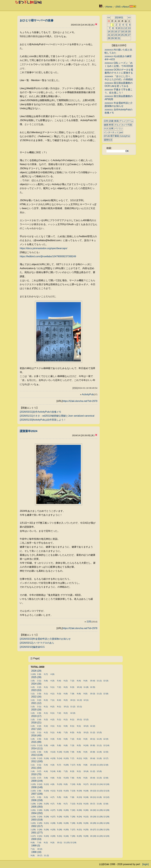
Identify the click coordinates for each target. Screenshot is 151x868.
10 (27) (93, 830)
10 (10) (93, 765)
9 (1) (59, 707)
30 (116, 38)
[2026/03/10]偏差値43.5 (32, 647)
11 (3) (99, 778)
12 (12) (106, 797)
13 (129, 28)
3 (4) (46, 765)
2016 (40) (36, 735)
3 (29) (46, 817)
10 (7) (93, 804)
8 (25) (79, 836)
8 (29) (79, 823)
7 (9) (72, 694)
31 (119, 38)
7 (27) (73, 830)
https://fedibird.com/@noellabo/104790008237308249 (48, 256)
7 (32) (73, 810)
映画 (116, 121)
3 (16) (46, 758)
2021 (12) (36, 703)
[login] (145, 864)
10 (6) (93, 745)
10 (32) (93, 810)
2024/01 (119, 18)
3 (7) (46, 674)
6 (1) (46, 707)
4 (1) (52, 694)
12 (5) (93, 687)
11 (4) (99, 739)
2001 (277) (37, 833)
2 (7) (39, 778)
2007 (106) (37, 794)
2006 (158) (37, 800)
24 (119, 35)
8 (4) (79, 681)
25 (122, 35)
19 (126, 32)
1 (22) (33, 823)
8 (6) (79, 694)
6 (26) (66, 765)
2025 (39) (36, 677)
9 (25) (86, 830)
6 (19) (66, 752)
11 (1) (99, 681)
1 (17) (33, 836)
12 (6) (99, 771)
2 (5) (39, 694)
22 (112, 35)
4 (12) (53, 752)
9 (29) (86, 836)
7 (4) (39, 842)
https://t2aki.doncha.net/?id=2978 (80, 628)
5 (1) (52, 687)
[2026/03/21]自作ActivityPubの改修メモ (40, 412)
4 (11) (53, 791)
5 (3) (59, 694)
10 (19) (93, 817)
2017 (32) (36, 729)
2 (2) (39, 687)
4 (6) (52, 674)
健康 (106, 125)
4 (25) (53, 830)
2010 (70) (36, 774)
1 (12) (33, 778)
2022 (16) (36, 697)
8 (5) (72, 732)
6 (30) (66, 810)
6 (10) (66, 758)
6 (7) (66, 804)
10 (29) (93, 823)
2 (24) (40, 817)
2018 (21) (36, 723)
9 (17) (86, 784)
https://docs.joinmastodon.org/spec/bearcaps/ (44, 248)
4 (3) (52, 681)
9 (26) (86, 823)
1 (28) (33, 804)
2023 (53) (36, 690)
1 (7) (33, 797)
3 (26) (46, 810)
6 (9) (66, 694)
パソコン (119, 129)
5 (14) (60, 758)
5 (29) (60, 810)
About (126, 7)
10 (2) (86, 726)
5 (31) (60, 836)
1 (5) (33, 681)
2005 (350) (37, 807)
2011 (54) (36, 768)
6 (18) (66, 836)
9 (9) (33, 855)
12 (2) (86, 719)
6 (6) (66, 726)
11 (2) (99, 694)
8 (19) (79, 791)
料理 (111, 125)
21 (109, 35)
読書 (111, 121)
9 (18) (86, 791)
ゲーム (130, 121)
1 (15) (33, 752)
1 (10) (33, 674)
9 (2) (66, 700)
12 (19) (73, 842)
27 (129, 35)
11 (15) (67, 842)
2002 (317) (37, 826)
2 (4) (39, 719)
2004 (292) (37, 813)
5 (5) (59, 797)
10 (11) (93, 797)
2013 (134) (37, 755)
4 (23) (53, 758)
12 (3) (106, 681)
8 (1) (72, 719)
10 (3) (93, 694)
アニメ (123, 121)
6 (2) (66, 681)
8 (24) (79, 817)
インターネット (111, 132)
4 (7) (52, 797)
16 (116, 32)
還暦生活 (108, 140)
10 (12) (93, 784)
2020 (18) (36, 710)
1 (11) (33, 745)
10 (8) (93, 752)
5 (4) (59, 681)
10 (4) (93, 681)
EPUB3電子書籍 (111, 136)
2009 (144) (37, 781)
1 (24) (33, 817)
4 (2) (52, 719)
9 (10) (86, 804)
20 (129, 32)
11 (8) (86, 687)
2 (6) (39, 674)
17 (119, 32)
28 (109, 38)
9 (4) (85, 681)
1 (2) (33, 687)
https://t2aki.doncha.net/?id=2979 (80, 401)
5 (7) (59, 765)
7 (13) (73, 791)
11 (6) (99, 752)
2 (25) (40, 823)
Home (109, 7)
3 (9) (46, 745)
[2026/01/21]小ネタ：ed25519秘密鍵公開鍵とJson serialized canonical (57, 416)
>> (129, 18)
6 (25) (66, 817)
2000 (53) (36, 839)
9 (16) (86, 745)
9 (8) (85, 765)
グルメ (118, 125)
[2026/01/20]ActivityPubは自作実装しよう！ (43, 420)
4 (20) (53, 836)
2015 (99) (36, 742)
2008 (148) (37, 787)
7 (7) (72, 758)
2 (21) (40, 836)
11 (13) (100, 791)
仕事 (111, 129)
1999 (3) (36, 846)
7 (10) (73, 784)
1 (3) (33, 707)
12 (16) (106, 784)
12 (126, 28)
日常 (92, 622)
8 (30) (79, 810)
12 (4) (73, 713)
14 (109, 32)
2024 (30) (36, 684)
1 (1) (33, 694)
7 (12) (73, 804)
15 (112, 32)
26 (126, 35)
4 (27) (53, 810)
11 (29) (100, 810)
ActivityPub (90, 394)
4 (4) (46, 771)
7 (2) (72, 681)
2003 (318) (37, 820)
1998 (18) (36, 852)
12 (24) (106, 836)
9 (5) (85, 694)
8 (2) (66, 687)
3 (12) (46, 784)
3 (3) (46, 797)
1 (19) (33, 758)
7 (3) (66, 732)
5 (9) (59, 804)
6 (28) (66, 823)
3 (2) (39, 700)
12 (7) (106, 758)
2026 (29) (36, 671)
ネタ (106, 129)
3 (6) (46, 681)
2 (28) (40, 804)
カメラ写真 (127, 125)
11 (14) (100, 784)
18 (122, 32)
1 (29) (33, 830)
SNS (118, 7)
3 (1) (46, 687)
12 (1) (86, 700)
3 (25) (46, 804)
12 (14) (106, 745)
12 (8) (106, 694)
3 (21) (46, 823)
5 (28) (60, 817)
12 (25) (106, 830)
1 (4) (33, 739)
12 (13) (106, 791)
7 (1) (52, 700)
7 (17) (73, 765)
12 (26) (106, 823)
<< (109, 18)
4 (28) (53, 823)
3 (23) (46, 836)
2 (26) (40, 810)
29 (112, 38)
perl (121, 132)
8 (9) (79, 784)
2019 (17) (36, 716)
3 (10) (46, 791)
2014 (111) (37, 748)
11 (122, 28)
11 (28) (100, 823)
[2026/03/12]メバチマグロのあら (37, 643)
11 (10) (100, 765)
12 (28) (106, 810)
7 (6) (72, 778)
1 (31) (33, 810)
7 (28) (73, 823)
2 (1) (39, 681)
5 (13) (60, 791)
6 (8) (66, 745)
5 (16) (60, 752)
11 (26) (100, 817)
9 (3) (72, 687)
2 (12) (40, 745)
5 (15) (60, 784)
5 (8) (59, 745)
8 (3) (72, 771)
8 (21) (79, 830)
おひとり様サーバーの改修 (37, 20)
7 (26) (73, 817)
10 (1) (73, 700)
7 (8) (72, 797)
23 (116, 35)
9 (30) (86, 810)
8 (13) (79, 797)
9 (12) (86, 817)
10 (119, 28)
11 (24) (100, 836)
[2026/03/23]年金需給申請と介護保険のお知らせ (45, 639)
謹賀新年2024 (29, 431)
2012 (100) (37, 761)
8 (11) (79, 758)
